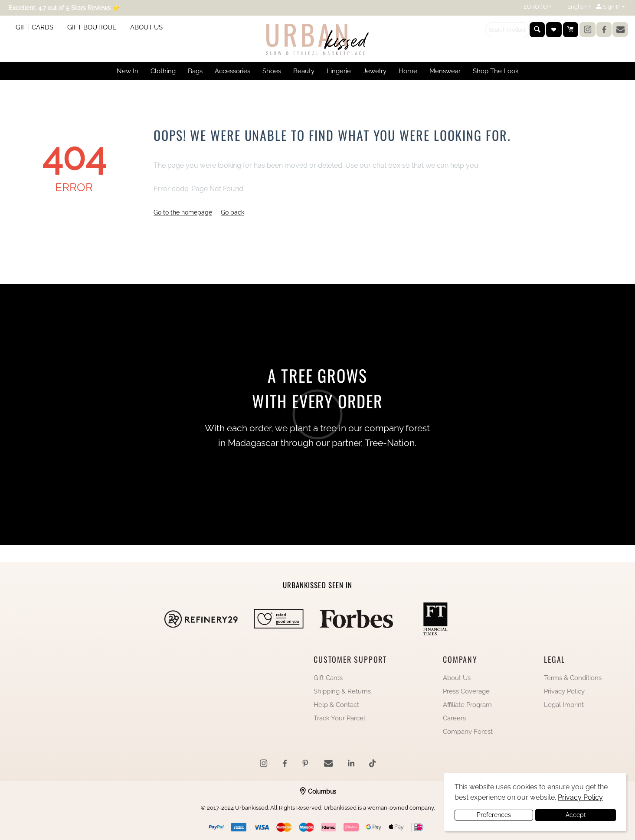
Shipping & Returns (342, 691)
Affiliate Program (467, 705)
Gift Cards (328, 678)
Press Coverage (466, 691)
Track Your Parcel (339, 718)
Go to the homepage (183, 212)
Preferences (494, 815)
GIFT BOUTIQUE (92, 27)
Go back (232, 212)
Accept (576, 815)
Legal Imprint (564, 705)
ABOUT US (146, 27)
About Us (457, 678)
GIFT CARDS (34, 27)
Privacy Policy (564, 691)
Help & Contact (336, 705)
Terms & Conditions (573, 678)
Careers (454, 718)
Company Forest (468, 732)
